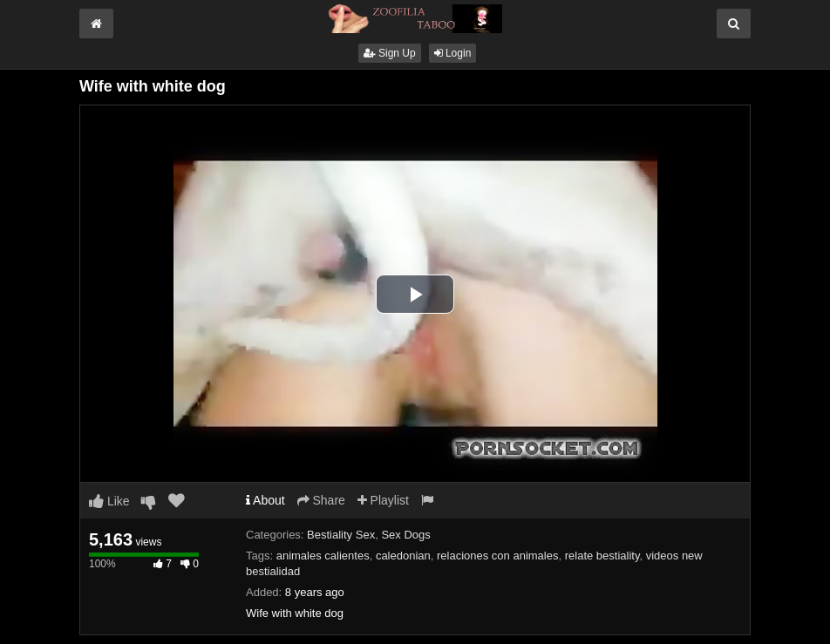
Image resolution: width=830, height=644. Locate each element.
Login (453, 53)
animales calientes (323, 556)
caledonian (403, 556)
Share (321, 500)
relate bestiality (602, 556)
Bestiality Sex (341, 535)
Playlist (383, 500)
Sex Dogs (405, 535)
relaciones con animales (497, 556)
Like (109, 501)
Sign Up (390, 53)
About (265, 500)
